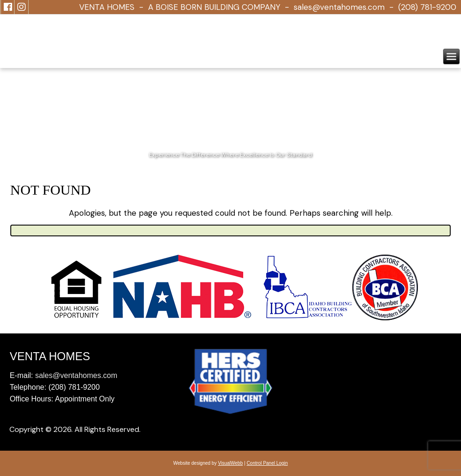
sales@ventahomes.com (339, 7)
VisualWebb (230, 463)
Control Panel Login (267, 463)
